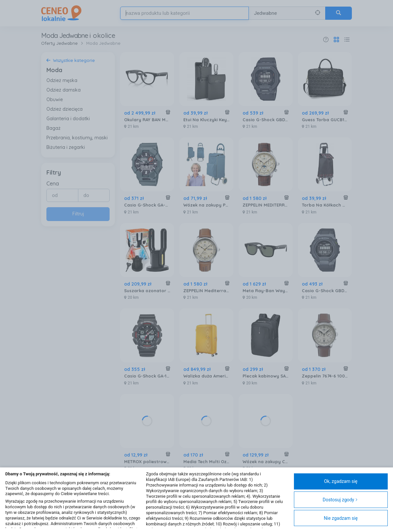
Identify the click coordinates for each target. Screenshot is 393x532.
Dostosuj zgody (340, 500)
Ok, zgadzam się (341, 481)
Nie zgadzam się (341, 518)
